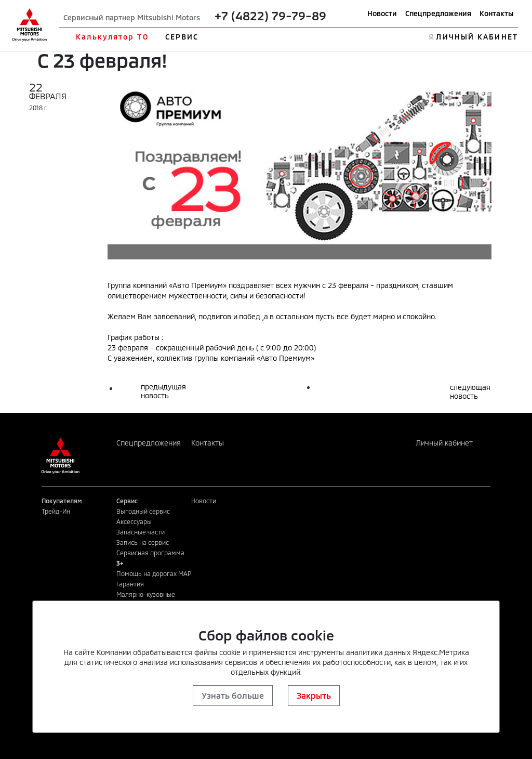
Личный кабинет (444, 443)
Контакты (497, 13)
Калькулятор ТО (112, 37)
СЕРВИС (182, 37)
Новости (382, 13)
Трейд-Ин (56, 511)
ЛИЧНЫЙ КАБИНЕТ (477, 37)
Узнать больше (233, 695)
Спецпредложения (438, 13)
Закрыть (314, 695)
